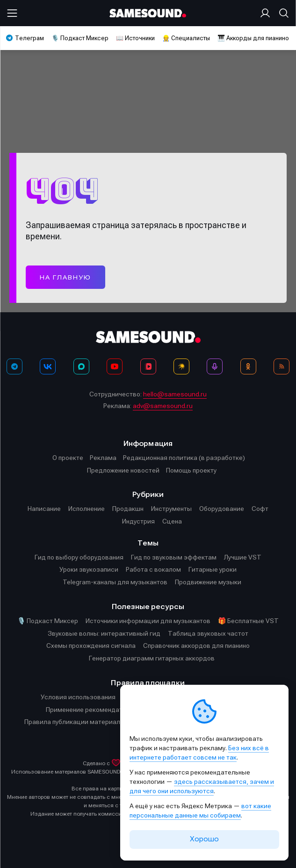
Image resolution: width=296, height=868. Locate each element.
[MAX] (81, 366)
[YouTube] (115, 366)
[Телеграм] (14, 366)
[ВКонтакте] (48, 366)
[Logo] (148, 13)
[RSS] (282, 366)
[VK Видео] (148, 366)
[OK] (248, 366)
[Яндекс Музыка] (181, 366)
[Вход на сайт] (267, 13)
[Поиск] (282, 13)
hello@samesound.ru (175, 394)
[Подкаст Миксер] (215, 366)
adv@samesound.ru (163, 406)
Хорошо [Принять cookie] (204, 839)
